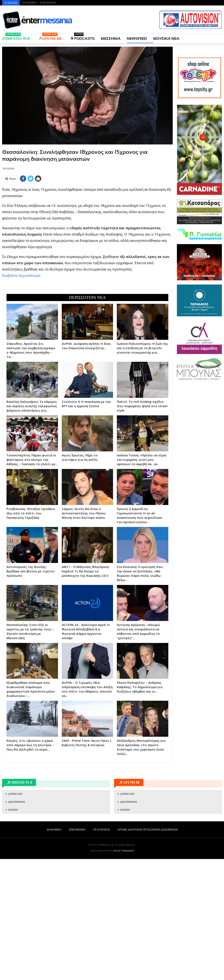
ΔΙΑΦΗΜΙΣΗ (30, 3)
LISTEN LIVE (15, 915)
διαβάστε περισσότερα (21, 336)
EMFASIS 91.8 (16, 37)
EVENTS (13, 931)
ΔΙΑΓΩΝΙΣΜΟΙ (17, 923)
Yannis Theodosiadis (124, 972)
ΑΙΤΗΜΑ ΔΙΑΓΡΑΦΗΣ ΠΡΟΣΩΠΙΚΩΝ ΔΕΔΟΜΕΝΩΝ (148, 951)
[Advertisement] (87, 213)
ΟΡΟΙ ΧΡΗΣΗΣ (101, 951)
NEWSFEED (137, 39)
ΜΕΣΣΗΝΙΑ (111, 39)
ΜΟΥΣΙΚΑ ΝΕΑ (166, 39)
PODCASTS (83, 37)
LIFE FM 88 (50, 37)
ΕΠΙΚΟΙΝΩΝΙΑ (48, 3)
